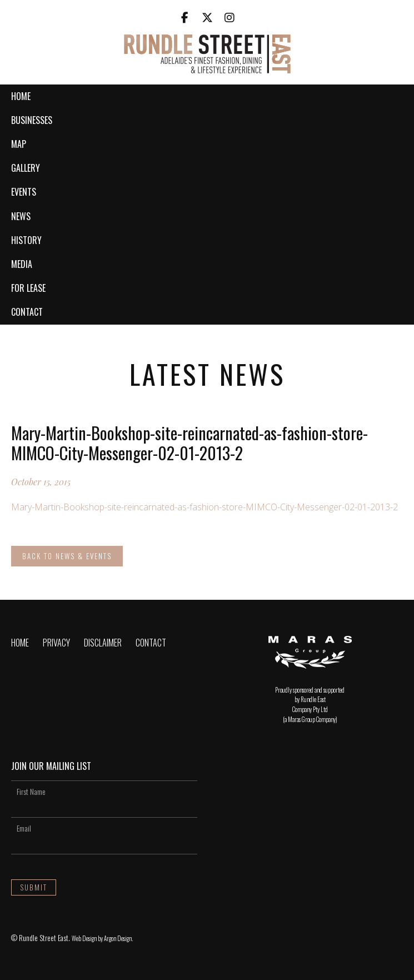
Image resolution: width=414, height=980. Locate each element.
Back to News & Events (67, 556)
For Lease (28, 288)
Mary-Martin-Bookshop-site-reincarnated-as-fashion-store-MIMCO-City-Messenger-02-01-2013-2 (204, 507)
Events (24, 192)
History (26, 240)
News (21, 216)
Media (22, 264)
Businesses (32, 120)
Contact (27, 312)
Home (21, 96)
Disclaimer (103, 643)
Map (19, 144)
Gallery (26, 168)
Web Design (84, 938)
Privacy (56, 643)
